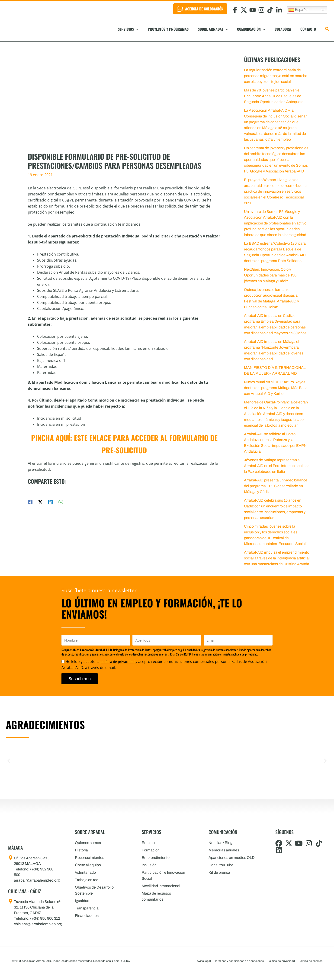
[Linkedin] (51, 499)
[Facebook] (30, 499)
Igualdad (82, 901)
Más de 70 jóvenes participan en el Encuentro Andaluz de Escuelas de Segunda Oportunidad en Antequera (274, 96)
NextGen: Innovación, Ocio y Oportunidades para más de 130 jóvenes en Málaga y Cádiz (270, 275)
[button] (162, 29)
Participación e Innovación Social (163, 875)
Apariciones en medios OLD (232, 858)
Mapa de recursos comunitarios (156, 896)
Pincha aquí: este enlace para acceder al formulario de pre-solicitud (124, 442)
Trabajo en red (87, 880)
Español (298, 10)
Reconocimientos (90, 858)
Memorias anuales (224, 850)
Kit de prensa (219, 872)
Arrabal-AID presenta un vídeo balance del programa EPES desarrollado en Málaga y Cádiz (276, 486)
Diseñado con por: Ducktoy (112, 961)
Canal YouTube (221, 865)
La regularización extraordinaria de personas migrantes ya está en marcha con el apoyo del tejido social (276, 76)
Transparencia (87, 908)
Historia (81, 850)
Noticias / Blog (220, 843)
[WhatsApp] (61, 499)
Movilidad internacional (161, 886)
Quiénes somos (88, 843)
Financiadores (87, 916)
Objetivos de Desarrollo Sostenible (94, 890)
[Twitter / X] (40, 499)
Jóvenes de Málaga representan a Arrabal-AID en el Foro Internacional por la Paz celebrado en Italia (276, 466)
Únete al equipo (88, 865)
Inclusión (149, 865)
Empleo (148, 843)
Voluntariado (85, 872)
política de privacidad (119, 662)
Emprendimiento (156, 858)
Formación (151, 850)
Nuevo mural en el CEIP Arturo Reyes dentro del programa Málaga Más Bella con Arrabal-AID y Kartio (276, 388)
